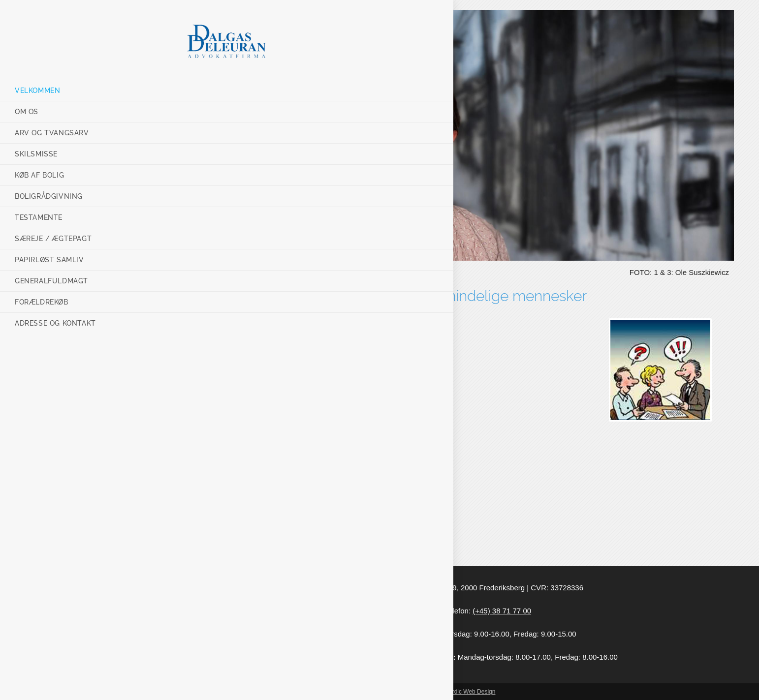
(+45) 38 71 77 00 (502, 611)
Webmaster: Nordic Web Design (454, 692)
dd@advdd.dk (416, 611)
